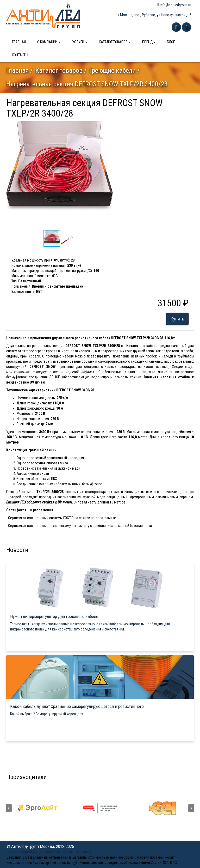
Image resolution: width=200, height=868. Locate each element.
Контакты (20, 55)
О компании (49, 42)
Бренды (149, 42)
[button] (110, 126)
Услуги (80, 42)
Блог (171, 42)
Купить (177, 319)
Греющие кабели (113, 70)
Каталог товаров (115, 42)
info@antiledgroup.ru (174, 5)
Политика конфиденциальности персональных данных (49, 852)
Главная (19, 42)
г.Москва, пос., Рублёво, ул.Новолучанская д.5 (154, 15)
